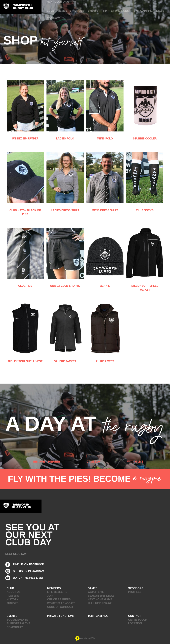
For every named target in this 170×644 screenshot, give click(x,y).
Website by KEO (85, 638)
